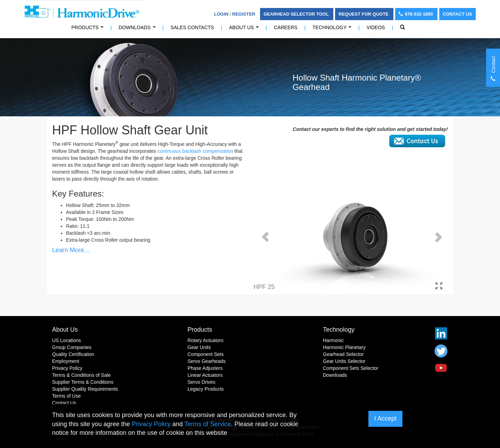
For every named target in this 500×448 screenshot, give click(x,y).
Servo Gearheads (207, 361)
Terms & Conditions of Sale (81, 375)
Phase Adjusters (205, 368)
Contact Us (457, 14)
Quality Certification (73, 354)
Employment (66, 361)
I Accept (385, 418)
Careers (286, 27)
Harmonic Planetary (344, 347)
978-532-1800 (416, 14)
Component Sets (206, 354)
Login (221, 14)
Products (200, 330)
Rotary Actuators (206, 340)
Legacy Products (206, 389)
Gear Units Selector (344, 361)
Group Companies (72, 347)
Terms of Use (66, 396)
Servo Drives (201, 382)
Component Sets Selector (351, 368)
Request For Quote (364, 14)
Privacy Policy (67, 368)
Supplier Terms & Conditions (83, 382)
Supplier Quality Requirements (85, 389)
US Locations (66, 340)
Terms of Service (208, 424)
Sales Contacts (192, 27)
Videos (376, 27)
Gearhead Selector (343, 354)
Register (244, 14)
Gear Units (199, 347)
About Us (245, 29)
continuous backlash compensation (195, 151)
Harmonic (333, 340)
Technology (333, 29)
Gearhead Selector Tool (297, 14)
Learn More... (71, 250)
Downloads (138, 29)
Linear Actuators (205, 375)
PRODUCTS (89, 29)
